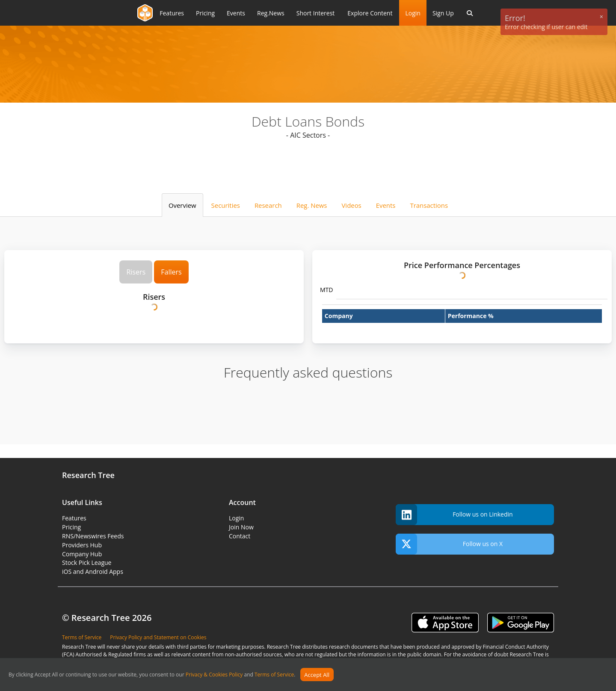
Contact (240, 536)
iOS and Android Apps (93, 571)
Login (413, 13)
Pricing (71, 527)
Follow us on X (449, 544)
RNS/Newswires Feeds (93, 536)
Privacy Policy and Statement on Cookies (158, 637)
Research (268, 205)
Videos (351, 205)
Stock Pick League (87, 563)
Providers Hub (82, 545)
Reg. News (312, 205)
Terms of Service (274, 675)
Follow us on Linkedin (454, 515)
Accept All (317, 675)
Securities (226, 205)
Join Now (241, 527)
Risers (136, 272)
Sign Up (443, 13)
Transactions (429, 205)
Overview (182, 205)
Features (74, 518)
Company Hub (82, 554)
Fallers (171, 272)
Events (386, 205)
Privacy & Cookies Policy (214, 675)
